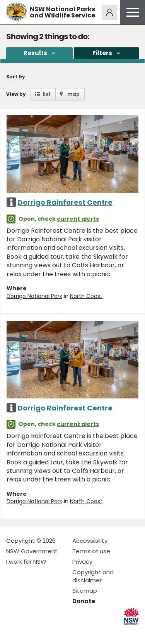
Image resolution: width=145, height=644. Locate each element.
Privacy (82, 562)
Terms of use (91, 551)
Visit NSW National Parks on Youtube (47, 632)
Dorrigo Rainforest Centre (65, 202)
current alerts (78, 219)
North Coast (86, 296)
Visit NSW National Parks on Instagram (30, 632)
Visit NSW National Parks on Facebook (13, 632)
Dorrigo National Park (34, 296)
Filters (102, 53)
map (73, 94)
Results (35, 53)
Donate (84, 601)
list (47, 94)
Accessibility (90, 541)
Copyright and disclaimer (93, 576)
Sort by (16, 77)
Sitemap (85, 591)
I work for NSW (26, 562)
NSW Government (32, 551)
